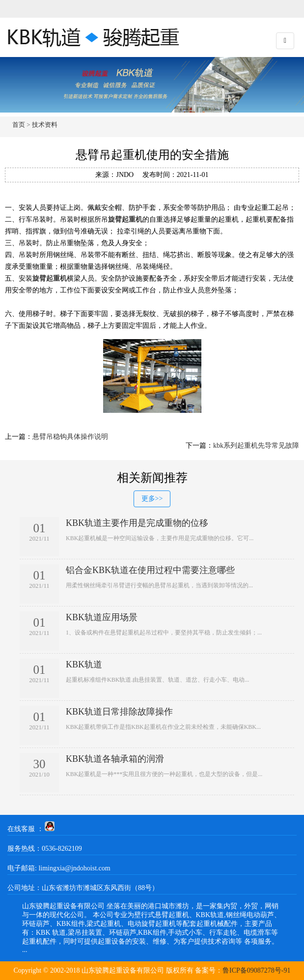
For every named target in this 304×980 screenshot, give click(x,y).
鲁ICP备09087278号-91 (256, 970)
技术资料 (45, 125)
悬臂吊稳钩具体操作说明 (70, 437)
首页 (19, 125)
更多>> (152, 499)
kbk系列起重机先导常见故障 (256, 446)
